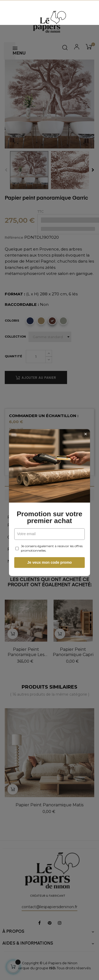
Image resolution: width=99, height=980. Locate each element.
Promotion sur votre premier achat (49, 505)
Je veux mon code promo (49, 550)
